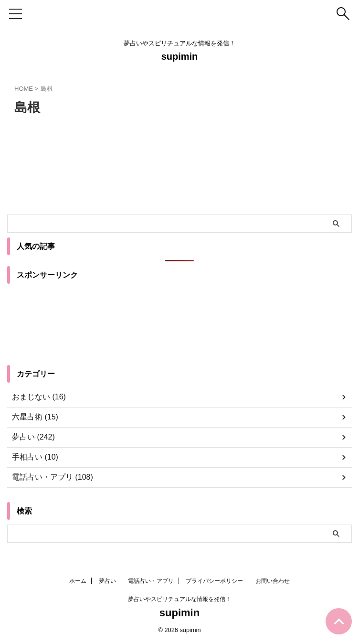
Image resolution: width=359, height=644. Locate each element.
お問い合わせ (273, 581)
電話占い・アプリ (151, 581)
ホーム (78, 581)
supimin (180, 56)
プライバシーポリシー (214, 581)
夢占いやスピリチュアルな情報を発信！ (179, 599)
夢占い (107, 581)
